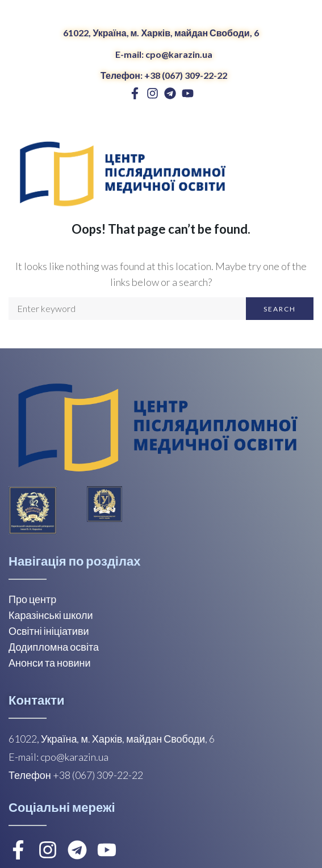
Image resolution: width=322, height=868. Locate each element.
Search (280, 309)
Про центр (32, 599)
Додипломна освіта (54, 647)
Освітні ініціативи (49, 631)
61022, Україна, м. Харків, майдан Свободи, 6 (161, 33)
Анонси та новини (50, 663)
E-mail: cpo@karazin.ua (164, 54)
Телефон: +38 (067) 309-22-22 (164, 75)
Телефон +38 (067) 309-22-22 (76, 775)
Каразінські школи (51, 615)
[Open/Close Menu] (304, 172)
